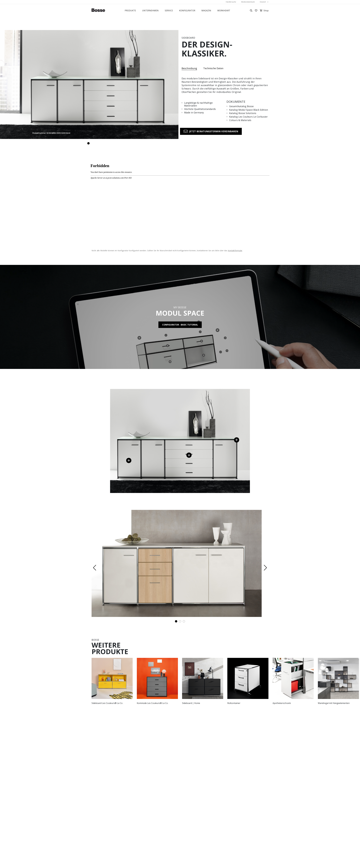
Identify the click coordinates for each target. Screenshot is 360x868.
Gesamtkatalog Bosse (241, 106)
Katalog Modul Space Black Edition (249, 110)
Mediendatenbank (248, 2)
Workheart (224, 11)
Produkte (130, 11)
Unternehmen (150, 11)
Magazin (206, 11)
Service (169, 11)
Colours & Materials (240, 120)
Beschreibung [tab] (189, 68)
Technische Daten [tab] (213, 68)
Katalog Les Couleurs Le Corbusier (248, 117)
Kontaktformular (235, 251)
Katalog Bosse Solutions (243, 113)
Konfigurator (187, 11)
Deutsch (263, 2)
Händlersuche (231, 2)
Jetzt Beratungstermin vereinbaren (214, 131)
